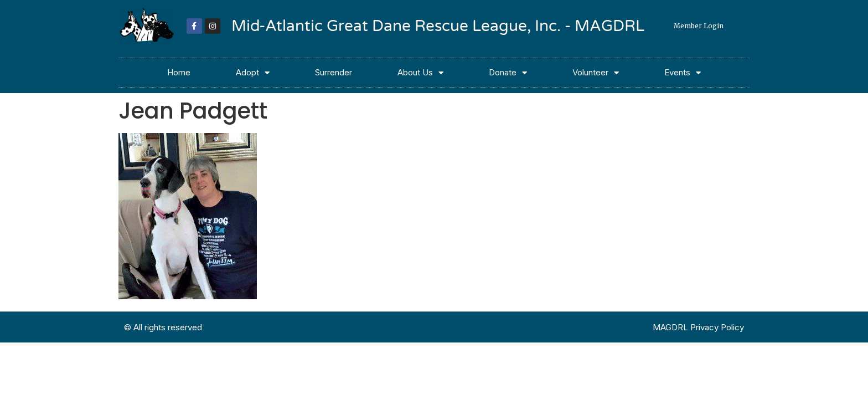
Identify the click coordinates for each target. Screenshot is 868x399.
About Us (420, 73)
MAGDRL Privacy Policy (698, 327)
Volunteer (596, 73)
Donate (508, 73)
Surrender (334, 72)
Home (179, 72)
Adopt (253, 73)
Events (683, 73)
